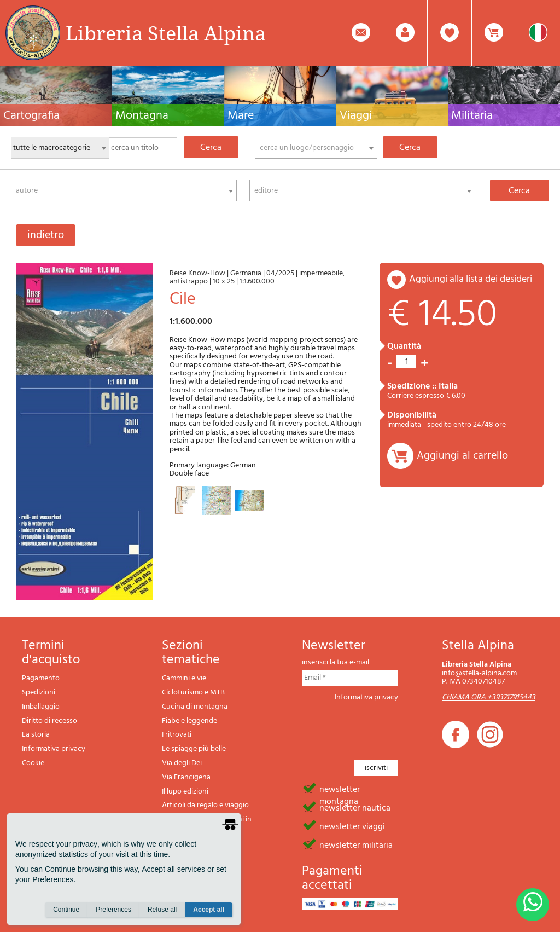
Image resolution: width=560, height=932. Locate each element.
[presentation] (385, 727)
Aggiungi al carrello (462, 456)
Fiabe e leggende (189, 721)
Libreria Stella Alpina (166, 33)
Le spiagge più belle (194, 749)
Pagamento (41, 678)
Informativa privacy (54, 749)
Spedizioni (39, 693)
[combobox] (316, 148)
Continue (66, 911)
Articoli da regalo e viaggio (205, 805)
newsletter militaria (356, 844)
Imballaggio (41, 707)
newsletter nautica (355, 807)
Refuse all (162, 911)
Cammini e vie (184, 678)
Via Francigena (186, 777)
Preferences (113, 911)
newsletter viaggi (352, 826)
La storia (36, 735)
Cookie (33, 763)
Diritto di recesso (49, 721)
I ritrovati (177, 735)
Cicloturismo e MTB (193, 693)
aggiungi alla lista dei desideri (471, 279)
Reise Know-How (198, 273)
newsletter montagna (340, 789)
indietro (46, 235)
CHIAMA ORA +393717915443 (489, 697)
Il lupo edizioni (185, 792)
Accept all (209, 911)
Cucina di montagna (195, 707)
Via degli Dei (182, 763)
